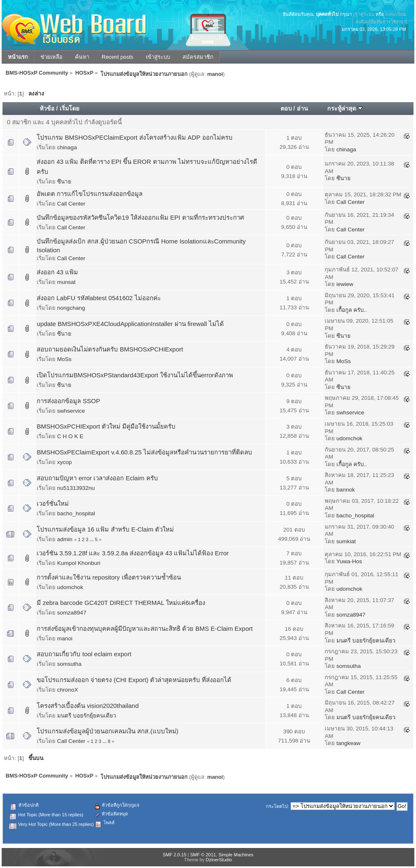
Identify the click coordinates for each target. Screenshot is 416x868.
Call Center (71, 204)
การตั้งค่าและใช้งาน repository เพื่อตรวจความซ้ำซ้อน (109, 577)
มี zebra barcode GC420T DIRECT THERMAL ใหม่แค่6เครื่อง (121, 603)
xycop (64, 462)
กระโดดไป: (277, 806)
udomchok (349, 438)
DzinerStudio (219, 860)
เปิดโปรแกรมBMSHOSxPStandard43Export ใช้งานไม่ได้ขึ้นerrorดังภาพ (135, 375)
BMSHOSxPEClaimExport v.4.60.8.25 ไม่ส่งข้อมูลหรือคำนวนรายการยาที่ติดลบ (144, 452)
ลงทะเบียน (396, 14)
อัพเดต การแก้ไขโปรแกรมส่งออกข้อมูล (90, 194)
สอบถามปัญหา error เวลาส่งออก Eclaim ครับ (97, 478)
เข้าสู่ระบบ (364, 14)
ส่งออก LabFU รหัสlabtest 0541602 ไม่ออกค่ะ (99, 298)
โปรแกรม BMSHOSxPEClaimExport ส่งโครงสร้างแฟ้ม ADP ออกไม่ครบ (134, 137)
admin (65, 539)
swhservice (71, 411)
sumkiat (346, 541)
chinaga (67, 147)
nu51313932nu (76, 488)
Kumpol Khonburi (79, 563)
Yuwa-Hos (349, 561)
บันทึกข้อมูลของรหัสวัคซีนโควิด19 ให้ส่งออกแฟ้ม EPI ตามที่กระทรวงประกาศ (140, 217)
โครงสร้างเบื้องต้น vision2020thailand (88, 706)
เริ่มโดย (69, 108)
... (92, 539)
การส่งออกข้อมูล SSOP (68, 401)
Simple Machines (236, 855)
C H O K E (70, 436)
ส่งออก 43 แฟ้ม (57, 272)
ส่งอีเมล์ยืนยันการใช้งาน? (381, 22)
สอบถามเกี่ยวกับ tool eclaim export (84, 654)
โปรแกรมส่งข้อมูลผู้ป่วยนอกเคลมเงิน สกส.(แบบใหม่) (107, 731)
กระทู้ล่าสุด (345, 108)
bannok (346, 490)
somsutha (69, 664)
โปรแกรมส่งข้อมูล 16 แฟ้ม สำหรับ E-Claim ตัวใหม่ (105, 529)
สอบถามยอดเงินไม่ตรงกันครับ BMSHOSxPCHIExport (110, 349)
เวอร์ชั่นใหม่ (53, 503)
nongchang (71, 308)
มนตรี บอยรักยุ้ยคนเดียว (366, 641)
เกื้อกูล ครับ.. (352, 310)
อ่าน (302, 108)
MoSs (64, 359)
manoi (215, 74)
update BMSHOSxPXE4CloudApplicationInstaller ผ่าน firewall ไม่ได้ (130, 324)
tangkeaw (348, 743)
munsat (66, 282)
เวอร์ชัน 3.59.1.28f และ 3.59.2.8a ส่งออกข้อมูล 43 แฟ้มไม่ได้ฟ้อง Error (133, 553)
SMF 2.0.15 (174, 855)
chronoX (68, 690)
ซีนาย (64, 182)
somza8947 (72, 613)
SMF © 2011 (203, 855)
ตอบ (286, 108)
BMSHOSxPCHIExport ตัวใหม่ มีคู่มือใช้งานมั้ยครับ (106, 426)
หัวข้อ (47, 108)
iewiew (345, 284)
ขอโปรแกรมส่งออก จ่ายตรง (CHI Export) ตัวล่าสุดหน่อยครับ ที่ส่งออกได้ (134, 680)
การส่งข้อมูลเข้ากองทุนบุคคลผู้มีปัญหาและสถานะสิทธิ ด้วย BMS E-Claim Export (145, 628)
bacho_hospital (76, 513)
